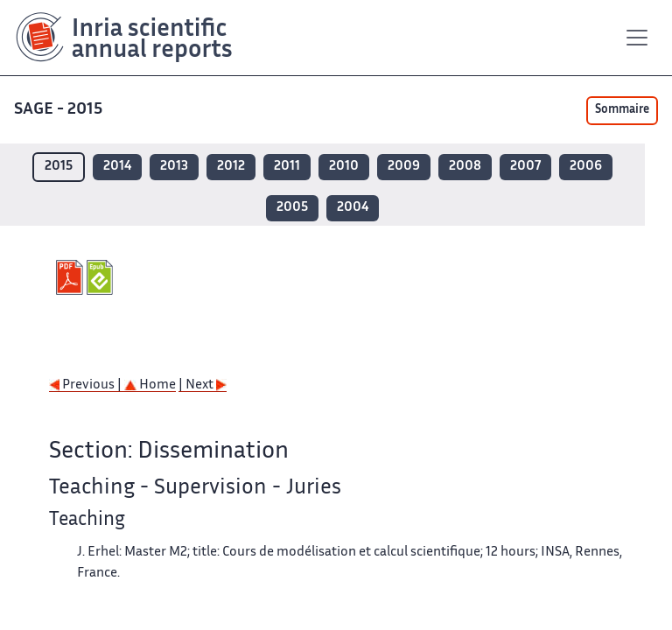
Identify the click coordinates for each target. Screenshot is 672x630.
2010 (344, 167)
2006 (586, 167)
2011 (287, 167)
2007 (525, 167)
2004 (353, 208)
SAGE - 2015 (60, 110)
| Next (203, 385)
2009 (404, 167)
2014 (117, 167)
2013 (174, 167)
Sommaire (622, 110)
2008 (465, 167)
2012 (231, 167)
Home (150, 385)
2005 (292, 208)
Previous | (87, 385)
